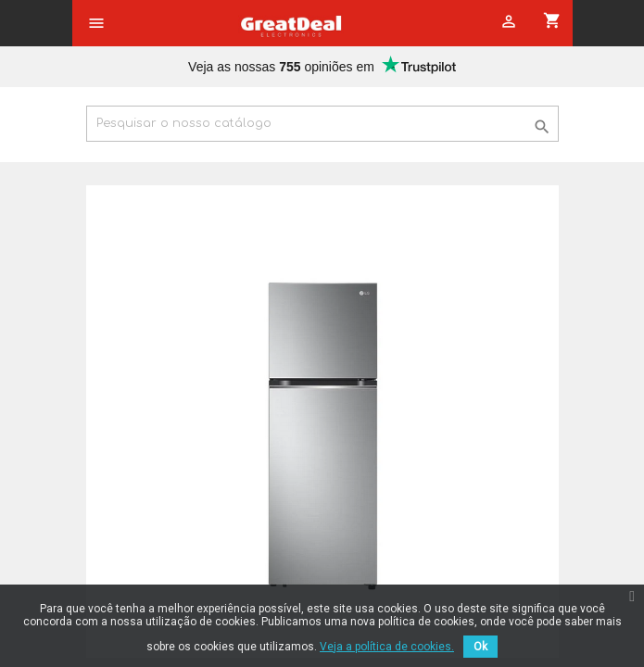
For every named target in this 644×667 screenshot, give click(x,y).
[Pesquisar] (322, 124)
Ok (480, 647)
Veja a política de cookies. (387, 647)
